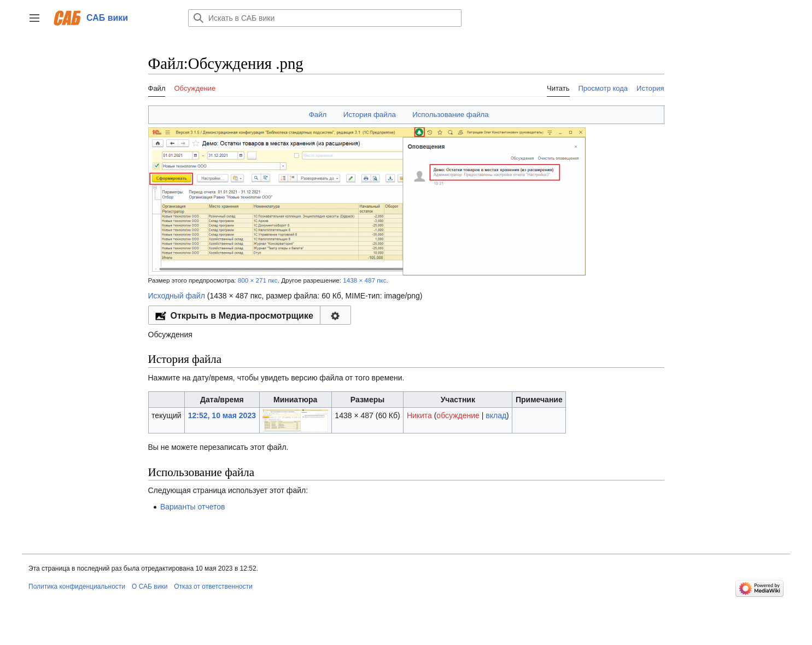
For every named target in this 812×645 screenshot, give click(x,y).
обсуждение (458, 415)
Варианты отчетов (193, 507)
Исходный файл (177, 296)
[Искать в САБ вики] (325, 18)
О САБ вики (150, 587)
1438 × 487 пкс (364, 280)
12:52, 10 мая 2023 (222, 415)
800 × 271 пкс (258, 280)
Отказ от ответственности (213, 587)
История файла (370, 115)
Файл (318, 115)
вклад (496, 415)
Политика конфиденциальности (77, 587)
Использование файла (451, 115)
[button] (34, 18)
